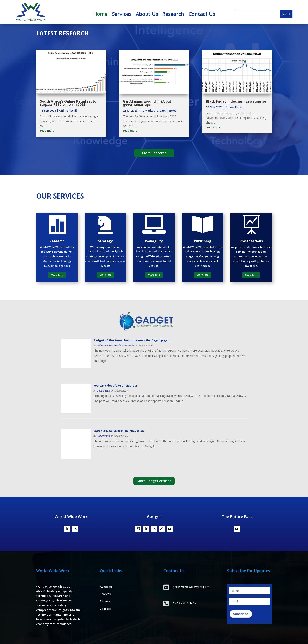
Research (173, 15)
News (173, 110)
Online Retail (68, 110)
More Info (57, 275)
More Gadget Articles (154, 481)
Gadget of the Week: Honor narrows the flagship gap (131, 340)
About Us (147, 15)
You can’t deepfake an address (115, 386)
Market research (156, 110)
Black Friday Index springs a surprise (236, 101)
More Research (154, 153)
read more (47, 131)
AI (142, 110)
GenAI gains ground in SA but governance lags (147, 103)
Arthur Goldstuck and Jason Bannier (116, 345)
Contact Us (202, 15)
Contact (105, 609)
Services (122, 15)
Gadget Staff (103, 391)
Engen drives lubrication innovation (119, 431)
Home (100, 15)
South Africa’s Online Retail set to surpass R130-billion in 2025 (68, 103)
